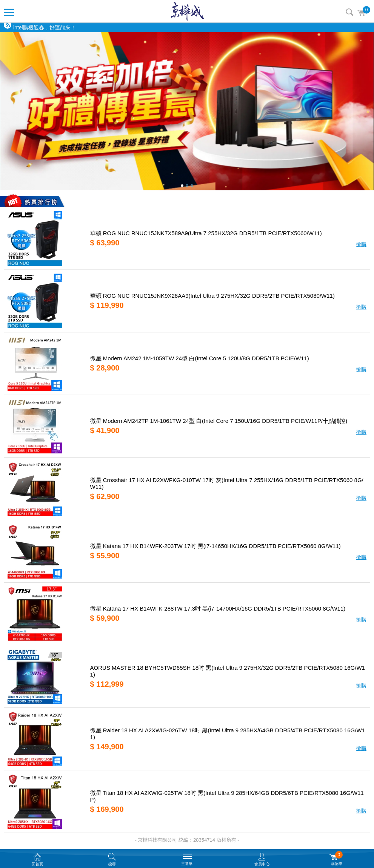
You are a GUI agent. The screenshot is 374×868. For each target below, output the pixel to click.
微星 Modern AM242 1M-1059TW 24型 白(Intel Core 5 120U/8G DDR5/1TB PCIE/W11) (200, 358)
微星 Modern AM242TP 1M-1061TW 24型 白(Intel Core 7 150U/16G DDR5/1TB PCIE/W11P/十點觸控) (219, 421)
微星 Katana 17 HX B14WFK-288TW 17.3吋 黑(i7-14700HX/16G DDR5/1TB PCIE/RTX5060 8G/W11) (218, 609)
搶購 (361, 244)
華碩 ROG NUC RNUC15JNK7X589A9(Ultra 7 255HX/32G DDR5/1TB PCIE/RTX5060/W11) (206, 233)
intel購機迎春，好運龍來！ (45, 28)
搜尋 (349, 12)
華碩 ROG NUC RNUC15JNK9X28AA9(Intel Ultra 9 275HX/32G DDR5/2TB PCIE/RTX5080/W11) (212, 296)
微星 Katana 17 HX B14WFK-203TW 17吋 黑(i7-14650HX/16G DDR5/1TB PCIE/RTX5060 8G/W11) (215, 546)
